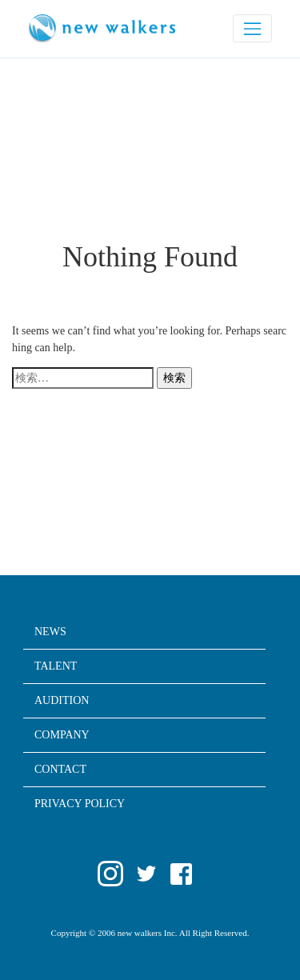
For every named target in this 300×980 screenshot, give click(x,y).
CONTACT (60, 770)
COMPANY (62, 735)
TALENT (56, 666)
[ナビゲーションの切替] (252, 28)
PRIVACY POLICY (80, 804)
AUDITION (62, 701)
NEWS (50, 632)
